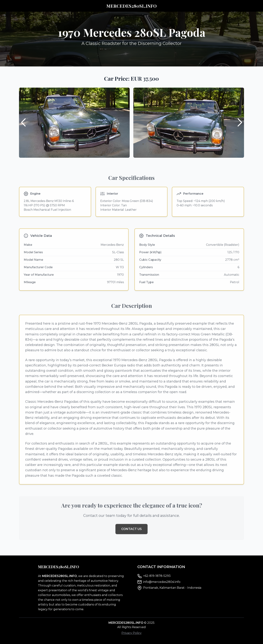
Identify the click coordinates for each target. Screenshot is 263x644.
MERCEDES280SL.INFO (131, 6)
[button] (240, 123)
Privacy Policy (131, 633)
